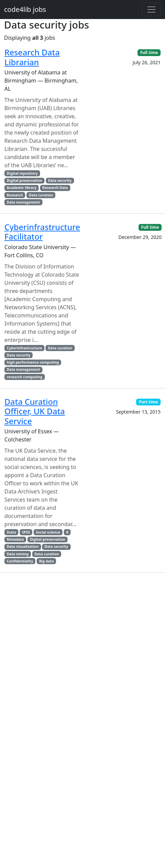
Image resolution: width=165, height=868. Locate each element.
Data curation (41, 195)
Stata (11, 532)
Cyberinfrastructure (24, 348)
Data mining (18, 554)
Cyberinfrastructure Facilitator (42, 232)
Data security (60, 180)
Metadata (15, 539)
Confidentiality (20, 561)
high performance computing (33, 362)
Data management (23, 202)
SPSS (26, 532)
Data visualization (23, 546)
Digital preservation (24, 180)
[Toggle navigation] (151, 10)
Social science (48, 532)
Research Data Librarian (32, 57)
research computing (25, 377)
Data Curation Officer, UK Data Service (35, 411)
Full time (149, 53)
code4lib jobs (25, 9)
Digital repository (22, 173)
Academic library (22, 188)
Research (15, 195)
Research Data (55, 188)
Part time (148, 402)
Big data (46, 561)
